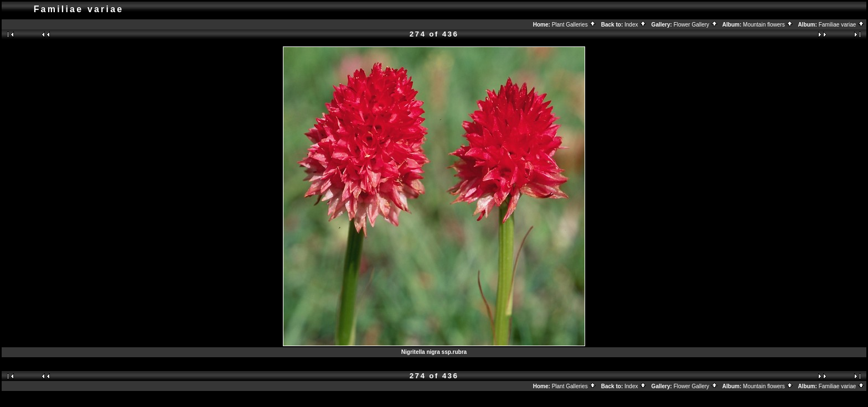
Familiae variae (842, 25)
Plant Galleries (574, 25)
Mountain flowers (768, 25)
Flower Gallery (696, 25)
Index (635, 25)
